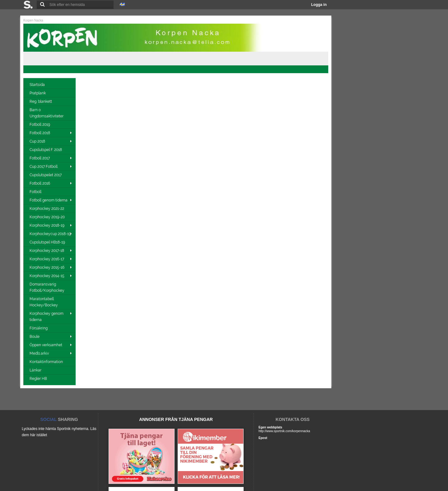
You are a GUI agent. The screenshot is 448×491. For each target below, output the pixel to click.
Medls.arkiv (39, 353)
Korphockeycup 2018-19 (50, 234)
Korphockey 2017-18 (47, 251)
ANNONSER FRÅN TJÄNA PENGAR (176, 419)
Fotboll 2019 (40, 125)
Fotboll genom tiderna (49, 200)
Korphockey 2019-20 (48, 217)
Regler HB (39, 379)
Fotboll (36, 192)
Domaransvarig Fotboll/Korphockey (47, 287)
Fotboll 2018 (40, 133)
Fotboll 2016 (40, 183)
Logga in (319, 5)
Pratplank (38, 93)
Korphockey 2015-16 (47, 267)
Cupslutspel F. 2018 (46, 150)
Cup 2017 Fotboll (44, 167)
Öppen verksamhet (46, 345)
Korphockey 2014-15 (47, 276)
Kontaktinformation (47, 362)
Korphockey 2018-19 (47, 225)
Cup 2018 (37, 141)
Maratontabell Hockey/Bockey (44, 302)
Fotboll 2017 (40, 158)
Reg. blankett (41, 102)
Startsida (38, 85)
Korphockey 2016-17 (47, 259)
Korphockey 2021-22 (47, 209)
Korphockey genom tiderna (47, 317)
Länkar (36, 370)
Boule (35, 337)
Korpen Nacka (33, 20)
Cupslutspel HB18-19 (48, 242)
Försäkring (39, 328)
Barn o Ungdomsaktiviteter (47, 113)
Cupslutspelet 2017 (46, 175)
